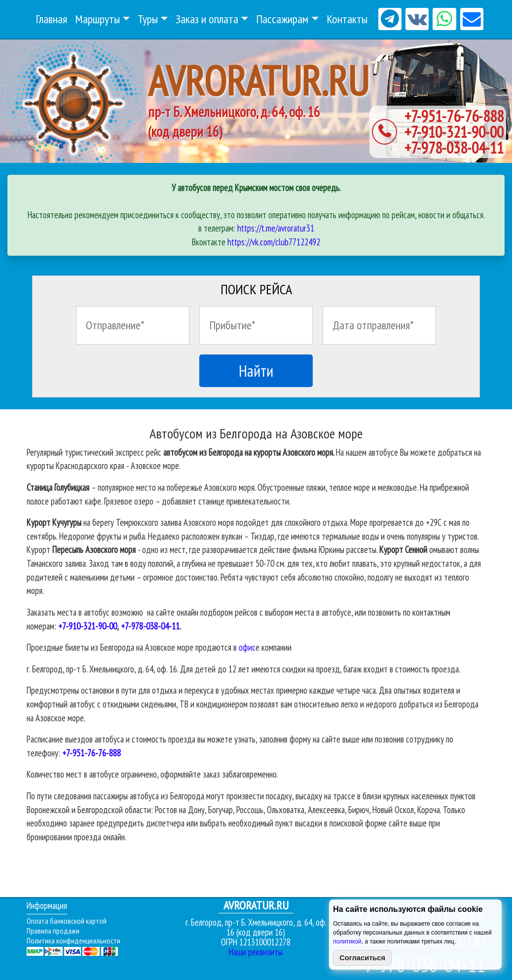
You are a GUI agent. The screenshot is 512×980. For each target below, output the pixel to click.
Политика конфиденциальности (73, 941)
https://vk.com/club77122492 (274, 242)
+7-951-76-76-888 (454, 116)
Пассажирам (282, 19)
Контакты (347, 19)
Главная (51, 19)
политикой (347, 941)
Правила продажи (53, 931)
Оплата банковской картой (67, 921)
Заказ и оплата (207, 19)
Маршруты (97, 19)
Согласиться (362, 958)
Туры (148, 19)
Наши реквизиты (256, 952)
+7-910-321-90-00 (454, 132)
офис (247, 647)
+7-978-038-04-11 (454, 148)
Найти (256, 371)
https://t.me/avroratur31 (276, 228)
